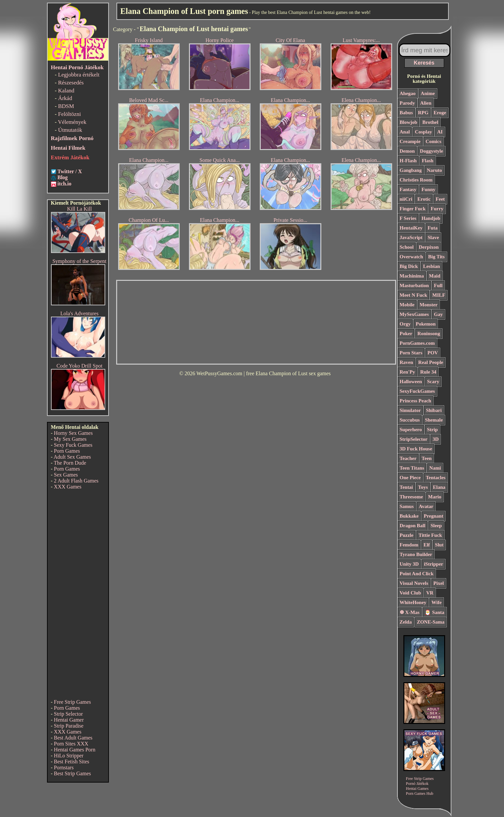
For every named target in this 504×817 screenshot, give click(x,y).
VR (430, 593)
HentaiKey (411, 228)
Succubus (410, 420)
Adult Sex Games (72, 457)
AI (440, 132)
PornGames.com (417, 343)
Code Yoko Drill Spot (80, 366)
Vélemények (72, 122)
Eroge (440, 113)
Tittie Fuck (430, 535)
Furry (437, 209)
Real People (431, 362)
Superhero (411, 430)
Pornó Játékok (417, 784)
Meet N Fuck (413, 295)
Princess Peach (415, 401)
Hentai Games (417, 789)
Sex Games (66, 475)
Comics (434, 141)
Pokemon (426, 324)
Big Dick (409, 266)
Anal (405, 132)
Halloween (411, 382)
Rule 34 (428, 372)
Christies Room (416, 180)
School (407, 247)
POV (433, 353)
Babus (406, 113)
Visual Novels (414, 583)
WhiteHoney (413, 602)
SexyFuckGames (417, 391)
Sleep (436, 526)
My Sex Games (70, 439)
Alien (426, 103)
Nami (435, 468)
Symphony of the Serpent (79, 261)
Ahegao (408, 93)
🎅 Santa (434, 612)
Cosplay (424, 132)
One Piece (410, 478)
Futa (433, 228)
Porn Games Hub (420, 793)
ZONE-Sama (431, 622)
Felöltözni (69, 114)
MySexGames (414, 314)
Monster (429, 305)
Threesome (412, 497)
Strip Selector (69, 714)
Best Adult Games (73, 738)
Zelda (406, 622)
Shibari (434, 410)
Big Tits (436, 257)
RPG (423, 113)
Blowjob (409, 122)
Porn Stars (411, 353)
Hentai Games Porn (75, 750)
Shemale (434, 420)
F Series (408, 218)
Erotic (424, 199)
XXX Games (68, 487)
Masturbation (414, 285)
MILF (439, 295)
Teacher (408, 458)
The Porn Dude (70, 463)
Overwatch (412, 257)
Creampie (410, 141)
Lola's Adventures (79, 313)
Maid (435, 276)
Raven (407, 362)
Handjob (431, 218)
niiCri (406, 199)
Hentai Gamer (69, 720)
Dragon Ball (413, 526)
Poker (406, 333)
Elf (427, 545)
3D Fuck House (416, 449)
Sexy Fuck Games (73, 445)
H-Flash (408, 161)
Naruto (435, 170)
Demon (407, 151)
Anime (428, 93)
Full (438, 285)
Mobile (407, 305)
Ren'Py (408, 372)
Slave (433, 237)
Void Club (411, 593)
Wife (437, 602)
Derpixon (429, 247)
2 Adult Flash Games (76, 481)
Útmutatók (70, 130)
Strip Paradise (69, 726)
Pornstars (64, 767)
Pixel (439, 583)
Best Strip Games (72, 773)
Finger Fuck (413, 209)
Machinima (412, 276)
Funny (429, 189)
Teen (427, 458)
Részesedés (71, 83)
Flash (428, 161)
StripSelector (414, 439)
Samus (407, 506)
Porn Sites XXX (71, 744)
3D (435, 439)
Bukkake (409, 516)
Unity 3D (409, 564)
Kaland (66, 91)
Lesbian (431, 266)
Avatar (426, 506)
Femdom (409, 545)
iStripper (434, 564)
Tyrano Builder (416, 554)
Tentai (406, 487)
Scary (433, 382)
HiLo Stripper (69, 756)
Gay (438, 314)
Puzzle (407, 535)
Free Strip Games (72, 702)
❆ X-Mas (410, 612)
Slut (439, 545)
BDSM (66, 106)
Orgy (405, 324)
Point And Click (417, 574)
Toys (423, 487)
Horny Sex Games (73, 433)
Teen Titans (412, 468)
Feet (440, 199)
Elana (439, 487)
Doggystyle (432, 151)
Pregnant (434, 516)
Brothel (430, 122)
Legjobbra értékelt (79, 75)
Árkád (65, 98)
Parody (407, 103)
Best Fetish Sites (72, 762)
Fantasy (408, 189)
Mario (435, 497)
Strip (432, 430)
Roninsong (429, 333)
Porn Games (67, 451)
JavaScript (411, 237)
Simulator (410, 410)
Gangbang (411, 170)
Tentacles (436, 478)
